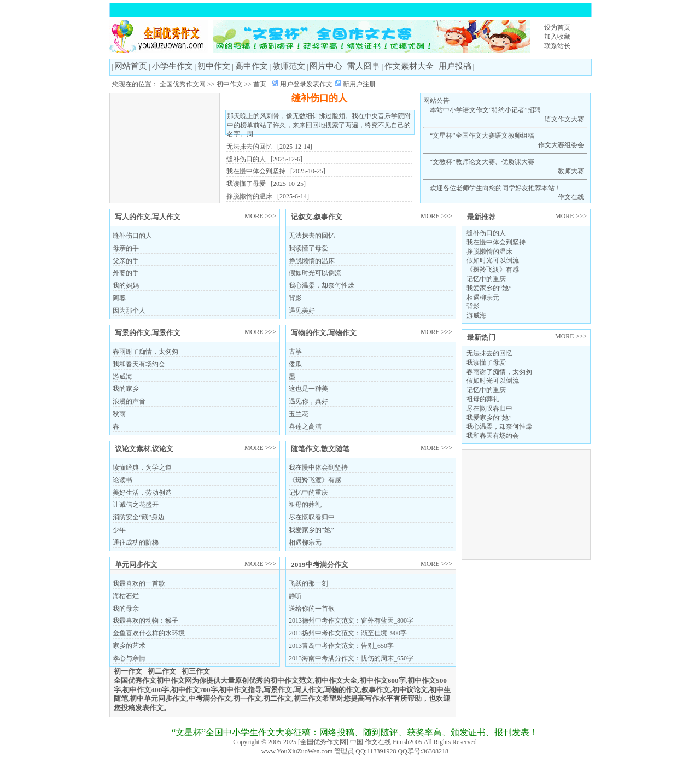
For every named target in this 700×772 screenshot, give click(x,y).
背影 (473, 306)
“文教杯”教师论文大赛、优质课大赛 (505, 167)
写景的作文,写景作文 (148, 333)
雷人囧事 (364, 66)
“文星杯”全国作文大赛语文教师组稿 (505, 141)
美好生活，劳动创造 (142, 493)
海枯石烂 (126, 596)
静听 (295, 596)
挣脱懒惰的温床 (249, 196)
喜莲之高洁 (305, 426)
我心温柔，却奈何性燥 (499, 426)
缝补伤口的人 (319, 98)
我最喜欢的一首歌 (139, 583)
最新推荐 (481, 217)
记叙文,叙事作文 (317, 217)
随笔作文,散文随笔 (320, 449)
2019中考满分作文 (320, 565)
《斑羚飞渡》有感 (493, 270)
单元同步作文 (136, 565)
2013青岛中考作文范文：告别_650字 (341, 646)
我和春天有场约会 (493, 436)
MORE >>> (571, 216)
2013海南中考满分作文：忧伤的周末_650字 (351, 658)
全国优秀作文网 (183, 84)
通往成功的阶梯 (136, 542)
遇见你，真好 (308, 401)
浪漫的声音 (129, 401)
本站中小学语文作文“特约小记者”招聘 (505, 115)
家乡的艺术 (129, 646)
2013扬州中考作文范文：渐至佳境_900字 (348, 633)
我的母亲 (126, 609)
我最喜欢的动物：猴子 (145, 621)
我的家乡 (126, 389)
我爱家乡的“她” (489, 288)
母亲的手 (126, 248)
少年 (119, 530)
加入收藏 (557, 37)
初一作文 (128, 671)
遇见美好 (302, 311)
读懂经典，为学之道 (142, 467)
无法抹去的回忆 (249, 147)
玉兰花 (299, 414)
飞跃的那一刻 (308, 583)
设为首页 (557, 27)
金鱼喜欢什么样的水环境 (149, 633)
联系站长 (557, 46)
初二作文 (162, 671)
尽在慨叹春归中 (489, 408)
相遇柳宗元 (483, 297)
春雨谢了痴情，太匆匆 (499, 372)
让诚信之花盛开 (136, 505)
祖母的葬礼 (483, 399)
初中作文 (214, 66)
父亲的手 (126, 261)
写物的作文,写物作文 (324, 333)
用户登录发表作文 (306, 84)
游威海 (476, 315)
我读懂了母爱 (246, 184)
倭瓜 (295, 364)
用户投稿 (455, 66)
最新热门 (481, 337)
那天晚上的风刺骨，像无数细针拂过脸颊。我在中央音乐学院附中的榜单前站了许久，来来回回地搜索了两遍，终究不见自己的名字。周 (319, 125)
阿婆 (119, 298)
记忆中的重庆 (486, 279)
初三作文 (196, 671)
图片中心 (326, 66)
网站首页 (131, 66)
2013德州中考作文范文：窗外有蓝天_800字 (351, 621)
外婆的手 (126, 273)
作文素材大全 (409, 66)
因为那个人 (129, 311)
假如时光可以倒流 (493, 260)
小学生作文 (173, 66)
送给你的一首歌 (312, 609)
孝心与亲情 (129, 658)
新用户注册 (359, 84)
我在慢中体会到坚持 (256, 171)
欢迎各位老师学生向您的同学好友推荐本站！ (505, 193)
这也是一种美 (308, 389)
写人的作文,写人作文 (148, 217)
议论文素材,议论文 (144, 449)
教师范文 (289, 66)
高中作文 (252, 66)
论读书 (122, 480)
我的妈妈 (126, 285)
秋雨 (119, 414)
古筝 (295, 352)
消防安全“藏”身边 (139, 517)
